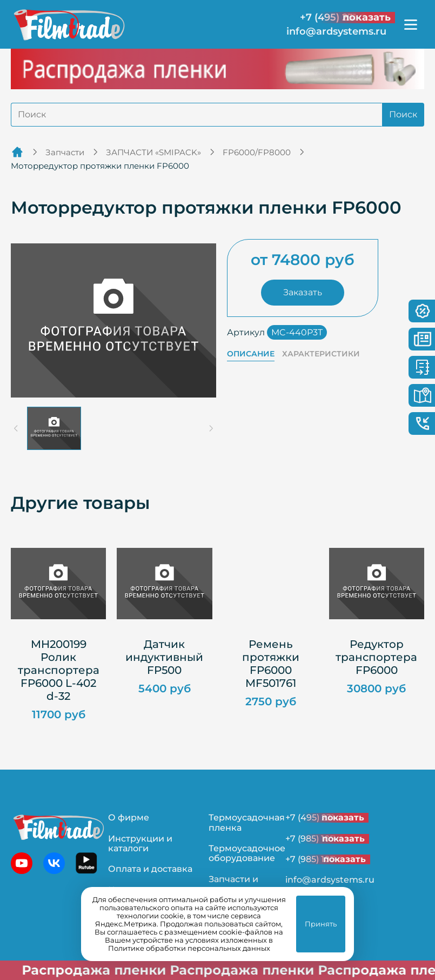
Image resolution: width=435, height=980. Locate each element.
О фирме (129, 817)
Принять (321, 924)
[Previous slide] (16, 428)
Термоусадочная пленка (247, 822)
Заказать (303, 292)
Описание (251, 354)
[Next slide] (211, 428)
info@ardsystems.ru (336, 32)
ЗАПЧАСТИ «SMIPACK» (153, 152)
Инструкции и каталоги (140, 843)
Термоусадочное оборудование (247, 853)
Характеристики (321, 354)
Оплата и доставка (150, 869)
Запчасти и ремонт (233, 884)
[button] (54, 428)
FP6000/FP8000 (257, 152)
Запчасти (65, 152)
